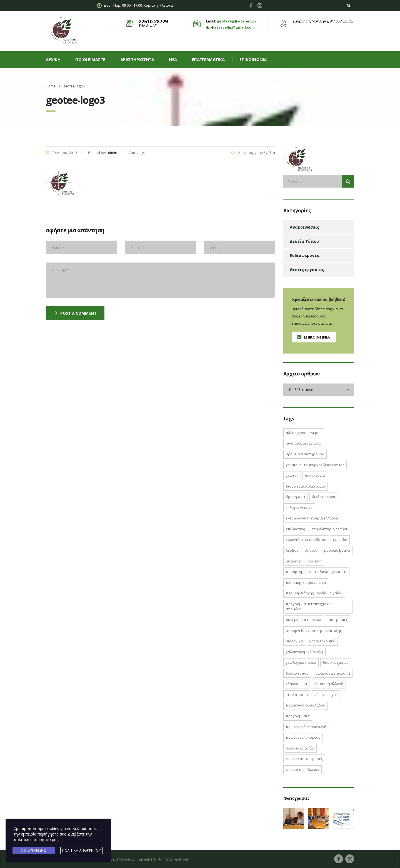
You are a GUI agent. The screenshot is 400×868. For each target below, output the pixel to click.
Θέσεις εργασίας (307, 270)
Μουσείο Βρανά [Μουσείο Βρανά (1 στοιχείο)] (337, 550)
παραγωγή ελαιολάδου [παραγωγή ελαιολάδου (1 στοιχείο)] (306, 705)
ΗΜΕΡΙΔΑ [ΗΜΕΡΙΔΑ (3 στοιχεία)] (340, 539)
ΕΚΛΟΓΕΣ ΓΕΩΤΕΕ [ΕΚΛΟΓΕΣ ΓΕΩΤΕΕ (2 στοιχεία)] (299, 508)
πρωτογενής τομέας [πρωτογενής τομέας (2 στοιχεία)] (303, 737)
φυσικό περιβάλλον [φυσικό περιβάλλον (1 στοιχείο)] (302, 769)
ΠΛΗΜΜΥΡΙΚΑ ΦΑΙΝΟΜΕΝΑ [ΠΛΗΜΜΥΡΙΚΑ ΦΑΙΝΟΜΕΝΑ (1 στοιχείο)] (306, 582)
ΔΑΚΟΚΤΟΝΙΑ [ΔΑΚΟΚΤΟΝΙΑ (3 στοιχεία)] (315, 475)
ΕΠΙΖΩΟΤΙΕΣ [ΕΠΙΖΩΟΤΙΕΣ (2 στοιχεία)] (295, 529)
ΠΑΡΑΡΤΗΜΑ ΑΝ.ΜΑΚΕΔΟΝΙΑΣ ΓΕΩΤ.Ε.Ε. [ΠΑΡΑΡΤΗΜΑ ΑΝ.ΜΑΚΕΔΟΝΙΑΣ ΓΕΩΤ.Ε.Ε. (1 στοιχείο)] (316, 572)
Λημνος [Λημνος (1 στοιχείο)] (311, 550)
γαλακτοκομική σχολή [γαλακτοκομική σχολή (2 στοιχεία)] (304, 652)
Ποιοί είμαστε (90, 59)
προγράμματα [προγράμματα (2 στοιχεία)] (298, 716)
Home (51, 86)
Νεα (173, 59)
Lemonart (147, 859)
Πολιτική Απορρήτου (82, 850)
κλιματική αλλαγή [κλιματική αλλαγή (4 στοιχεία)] (328, 684)
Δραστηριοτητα (137, 59)
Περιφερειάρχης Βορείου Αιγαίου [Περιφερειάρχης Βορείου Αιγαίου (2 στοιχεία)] (314, 593)
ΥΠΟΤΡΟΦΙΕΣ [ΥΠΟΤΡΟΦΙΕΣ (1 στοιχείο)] (338, 620)
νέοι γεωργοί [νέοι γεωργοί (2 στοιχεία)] (326, 695)
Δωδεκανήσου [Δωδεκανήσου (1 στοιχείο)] (324, 497)
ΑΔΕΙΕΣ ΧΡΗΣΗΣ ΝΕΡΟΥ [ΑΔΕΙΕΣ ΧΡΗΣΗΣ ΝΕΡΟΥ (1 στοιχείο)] (304, 433)
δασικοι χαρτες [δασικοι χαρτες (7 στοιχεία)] (336, 662)
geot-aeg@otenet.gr (237, 21)
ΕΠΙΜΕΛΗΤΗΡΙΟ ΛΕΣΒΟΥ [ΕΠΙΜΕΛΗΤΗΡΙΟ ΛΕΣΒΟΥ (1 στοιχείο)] (330, 529)
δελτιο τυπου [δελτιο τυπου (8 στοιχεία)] (297, 673)
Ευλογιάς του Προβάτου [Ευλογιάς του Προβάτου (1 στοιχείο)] (306, 539)
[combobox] (319, 390)
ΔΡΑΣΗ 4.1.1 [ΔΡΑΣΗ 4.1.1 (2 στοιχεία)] (296, 497)
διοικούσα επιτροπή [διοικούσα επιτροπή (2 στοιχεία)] (333, 673)
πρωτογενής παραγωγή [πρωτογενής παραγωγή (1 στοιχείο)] (306, 727)
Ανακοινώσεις (304, 227)
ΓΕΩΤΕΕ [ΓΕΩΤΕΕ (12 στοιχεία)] (292, 475)
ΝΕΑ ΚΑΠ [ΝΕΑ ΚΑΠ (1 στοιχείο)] (315, 561)
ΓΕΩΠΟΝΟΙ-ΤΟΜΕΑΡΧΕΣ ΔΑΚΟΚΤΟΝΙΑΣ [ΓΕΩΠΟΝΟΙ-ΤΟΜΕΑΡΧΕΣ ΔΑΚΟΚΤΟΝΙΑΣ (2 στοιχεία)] (315, 465)
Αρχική (53, 59)
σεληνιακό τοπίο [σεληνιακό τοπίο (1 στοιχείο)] (300, 748)
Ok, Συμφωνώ (34, 850)
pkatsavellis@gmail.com (232, 27)
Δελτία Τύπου (304, 241)
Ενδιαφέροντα (305, 255)
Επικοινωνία (253, 59)
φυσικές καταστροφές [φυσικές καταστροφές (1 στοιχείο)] (304, 759)
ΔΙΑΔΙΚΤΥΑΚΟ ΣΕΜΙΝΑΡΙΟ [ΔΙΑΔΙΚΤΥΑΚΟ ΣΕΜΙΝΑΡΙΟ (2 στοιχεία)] (305, 486)
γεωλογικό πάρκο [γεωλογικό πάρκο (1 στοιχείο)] (301, 662)
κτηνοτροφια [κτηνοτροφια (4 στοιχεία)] (297, 695)
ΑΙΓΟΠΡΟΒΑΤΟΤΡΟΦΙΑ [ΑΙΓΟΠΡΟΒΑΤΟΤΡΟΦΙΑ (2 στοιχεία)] (303, 443)
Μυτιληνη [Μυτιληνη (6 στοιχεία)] (294, 561)
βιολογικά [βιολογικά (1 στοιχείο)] (294, 641)
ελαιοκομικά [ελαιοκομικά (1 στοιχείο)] (296, 684)
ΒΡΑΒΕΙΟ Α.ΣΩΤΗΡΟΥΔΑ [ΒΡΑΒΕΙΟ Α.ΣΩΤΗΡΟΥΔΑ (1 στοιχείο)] (305, 454)
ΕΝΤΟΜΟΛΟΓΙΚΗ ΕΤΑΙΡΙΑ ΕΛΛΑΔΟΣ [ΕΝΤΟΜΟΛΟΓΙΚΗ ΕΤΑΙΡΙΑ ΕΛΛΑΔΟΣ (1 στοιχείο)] (312, 518)
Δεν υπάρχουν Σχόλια (253, 153)
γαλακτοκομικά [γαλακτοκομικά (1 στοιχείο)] (322, 641)
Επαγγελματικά (208, 59)
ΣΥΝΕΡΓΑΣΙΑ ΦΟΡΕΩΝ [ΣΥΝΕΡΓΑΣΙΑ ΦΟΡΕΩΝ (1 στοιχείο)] (303, 620)
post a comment (76, 313)
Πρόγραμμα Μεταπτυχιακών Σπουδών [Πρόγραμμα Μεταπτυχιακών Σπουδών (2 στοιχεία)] (310, 606)
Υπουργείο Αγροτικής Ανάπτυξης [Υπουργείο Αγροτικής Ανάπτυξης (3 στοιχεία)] (314, 630)
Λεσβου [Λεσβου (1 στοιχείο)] (292, 550)
